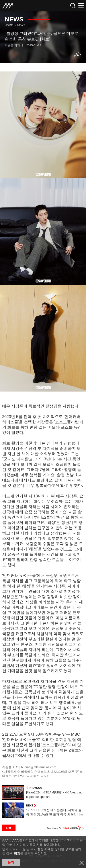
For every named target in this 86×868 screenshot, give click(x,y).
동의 (11, 862)
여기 (17, 853)
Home (9, 25)
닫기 (82, 863)
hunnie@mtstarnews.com (39, 767)
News (21, 25)
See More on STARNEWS (65, 828)
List (9, 828)
